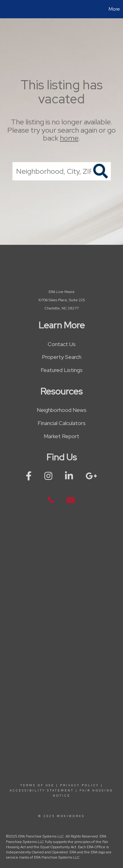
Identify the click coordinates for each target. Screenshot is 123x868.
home (69, 138)
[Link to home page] (5, 9)
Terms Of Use (37, 785)
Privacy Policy (80, 785)
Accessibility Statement (42, 791)
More (114, 9)
